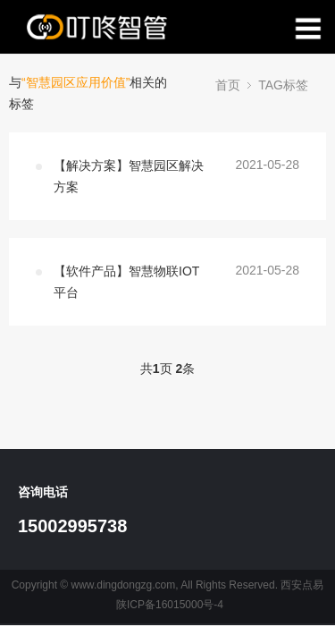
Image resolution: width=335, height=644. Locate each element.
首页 (228, 85)
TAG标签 (283, 85)
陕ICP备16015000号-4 (170, 605)
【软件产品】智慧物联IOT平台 (126, 282)
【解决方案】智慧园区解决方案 (129, 176)
